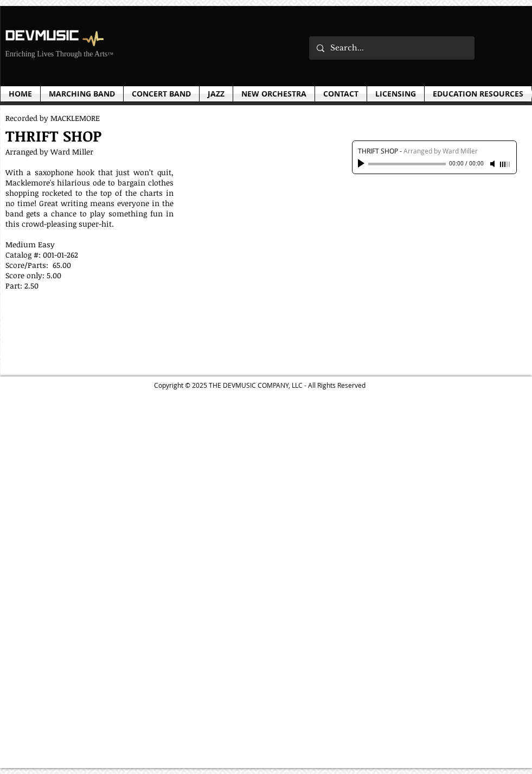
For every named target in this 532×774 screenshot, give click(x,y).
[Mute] (493, 164)
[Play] (362, 164)
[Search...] (391, 48)
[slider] (505, 164)
